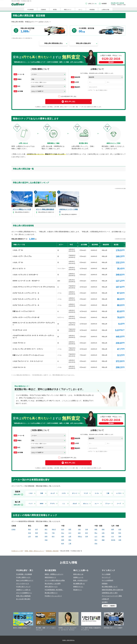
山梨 (70, 536)
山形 (29, 536)
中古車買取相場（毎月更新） (54, 590)
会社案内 (105, 602)
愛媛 (103, 540)
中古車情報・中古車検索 (24, 574)
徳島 (103, 536)
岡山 (96, 533)
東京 (46, 529)
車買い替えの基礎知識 (23, 596)
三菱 (108, 493)
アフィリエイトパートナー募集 (112, 596)
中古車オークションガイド (53, 596)
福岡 (113, 529)
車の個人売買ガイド (51, 593)
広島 (103, 533)
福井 (63, 536)
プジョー (108, 504)
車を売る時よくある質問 (53, 584)
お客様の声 (105, 599)
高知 (96, 544)
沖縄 (120, 540)
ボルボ (75, 504)
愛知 (70, 540)
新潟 (63, 529)
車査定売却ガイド (50, 577)
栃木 (53, 536)
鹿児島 (113, 540)
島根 (103, 529)
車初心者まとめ (78, 574)
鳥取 (96, 529)
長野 (70, 529)
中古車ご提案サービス (23, 577)
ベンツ (31, 504)
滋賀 (79, 533)
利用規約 (105, 584)
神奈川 (54, 529)
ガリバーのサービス (23, 584)
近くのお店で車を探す (23, 599)
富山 (63, 533)
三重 (70, 544)
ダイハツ (75, 493)
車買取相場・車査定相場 (52, 551)
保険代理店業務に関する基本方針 (113, 590)
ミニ (64, 504)
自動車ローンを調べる (23, 590)
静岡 (63, 540)
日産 (42, 493)
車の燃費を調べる (79, 584)
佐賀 (120, 529)
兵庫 (86, 536)
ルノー (97, 504)
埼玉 (46, 533)
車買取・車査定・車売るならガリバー (34, 551)
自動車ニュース (78, 577)
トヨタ (31, 493)
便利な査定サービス (51, 587)
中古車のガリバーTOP (17, 551)
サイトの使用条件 (108, 580)
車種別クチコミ (78, 587)
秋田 (37, 533)
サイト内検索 (106, 574)
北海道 (13, 529)
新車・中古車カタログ (80, 580)
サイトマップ (106, 577)
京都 (86, 529)
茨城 (46, 540)
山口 (96, 536)
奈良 (86, 533)
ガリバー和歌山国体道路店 (45, 209)
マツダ (86, 493)
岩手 (37, 529)
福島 (37, 536)
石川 (70, 533)
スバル (97, 493)
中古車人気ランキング (23, 587)
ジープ (119, 504)
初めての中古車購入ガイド (25, 580)
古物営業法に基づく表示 (110, 593)
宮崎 (120, 536)
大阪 (79, 529)
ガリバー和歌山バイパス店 (22, 209)
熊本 (120, 533)
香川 (96, 540)
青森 (29, 529)
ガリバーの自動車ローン (24, 593)
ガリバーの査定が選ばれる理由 (55, 580)
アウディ (53, 504)
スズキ (64, 493)
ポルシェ (86, 504)
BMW (42, 504)
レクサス (119, 493)
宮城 (29, 533)
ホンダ (53, 493)
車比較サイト (78, 590)
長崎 (113, 533)
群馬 (46, 536)
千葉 (53, 533)
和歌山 (80, 536)
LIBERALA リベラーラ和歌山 (68, 211)
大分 (113, 536)
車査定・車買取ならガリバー (54, 574)
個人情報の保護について (110, 587)
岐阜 (63, 544)
